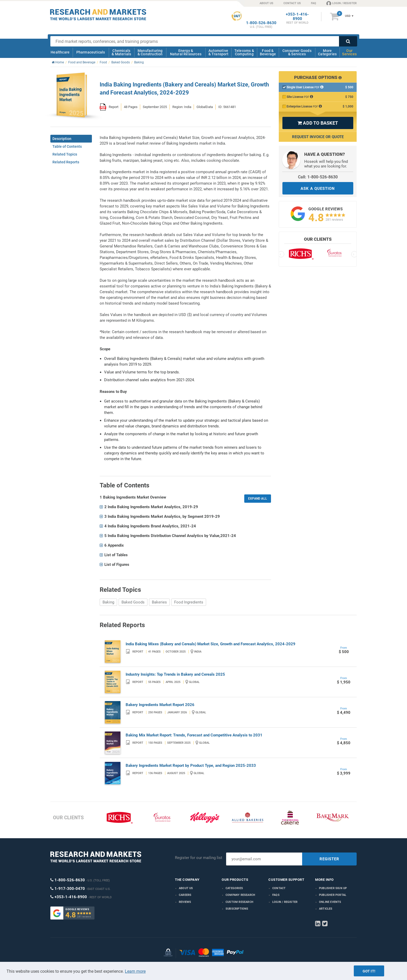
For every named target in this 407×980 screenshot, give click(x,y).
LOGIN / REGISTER (341, 3)
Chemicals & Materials (121, 52)
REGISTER (329, 859)
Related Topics (65, 154)
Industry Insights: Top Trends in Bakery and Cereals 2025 (175, 674)
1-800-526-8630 (261, 23)
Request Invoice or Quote (318, 137)
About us (186, 888)
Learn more (135, 971)
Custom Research (239, 902)
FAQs (276, 895)
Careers (185, 895)
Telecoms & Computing (244, 52)
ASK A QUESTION (318, 189)
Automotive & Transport (218, 52)
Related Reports (66, 162)
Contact (279, 888)
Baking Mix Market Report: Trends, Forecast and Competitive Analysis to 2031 (194, 735)
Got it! (369, 971)
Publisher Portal (333, 895)
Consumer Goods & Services (297, 52)
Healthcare (60, 52)
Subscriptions (237, 909)
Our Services (349, 52)
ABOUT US (266, 3)
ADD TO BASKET (318, 123)
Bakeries (159, 602)
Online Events (330, 902)
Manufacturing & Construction (150, 52)
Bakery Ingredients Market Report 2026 (160, 705)
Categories (234, 888)
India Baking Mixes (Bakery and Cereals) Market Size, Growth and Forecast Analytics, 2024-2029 (211, 644)
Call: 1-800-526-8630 (318, 177)
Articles (326, 909)
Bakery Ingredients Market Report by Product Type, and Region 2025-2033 (191, 766)
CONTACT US (292, 3)
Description (62, 139)
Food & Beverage (268, 52)
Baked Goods (133, 602)
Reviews (185, 902)
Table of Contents (67, 146)
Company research (240, 895)
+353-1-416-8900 (297, 17)
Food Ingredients (189, 602)
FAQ (314, 3)
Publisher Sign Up (333, 888)
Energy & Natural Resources (186, 52)
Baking (108, 602)
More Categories (327, 52)
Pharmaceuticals (91, 52)
